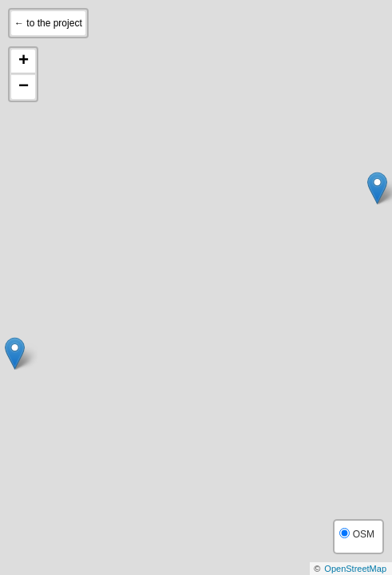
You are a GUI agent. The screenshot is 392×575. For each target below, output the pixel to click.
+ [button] (24, 61)
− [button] (24, 87)
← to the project (48, 23)
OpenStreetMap (355, 569)
